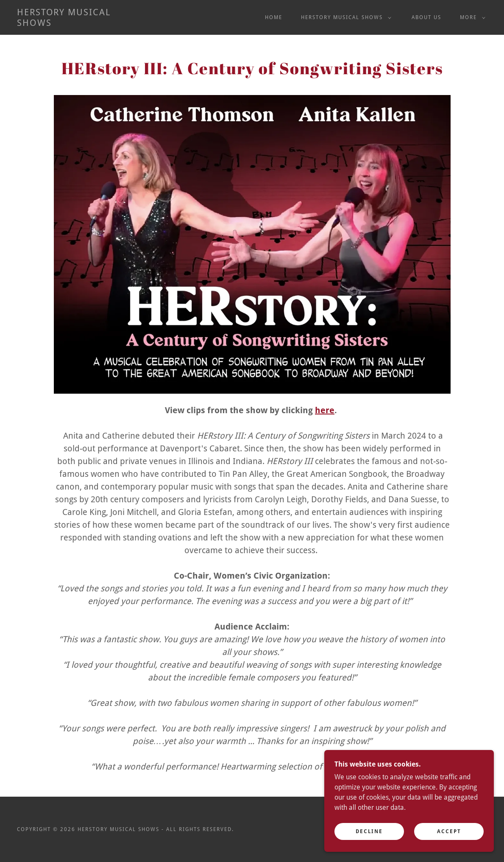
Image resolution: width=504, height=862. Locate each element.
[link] (81, 24)
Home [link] (274, 17)
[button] (344, 17)
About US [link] (426, 17)
